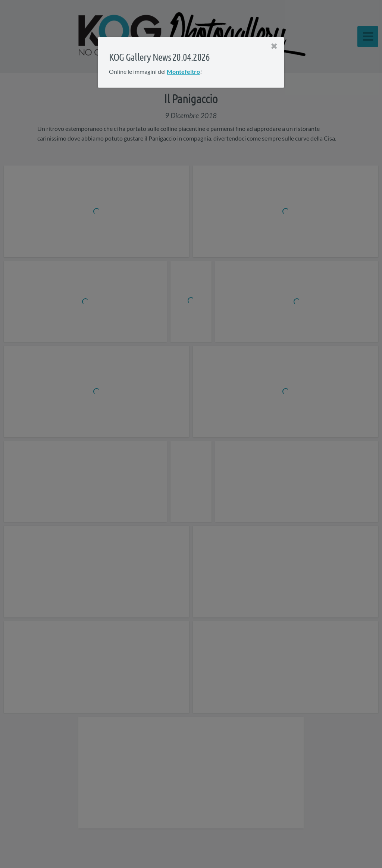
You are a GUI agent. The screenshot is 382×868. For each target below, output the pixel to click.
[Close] (274, 46)
